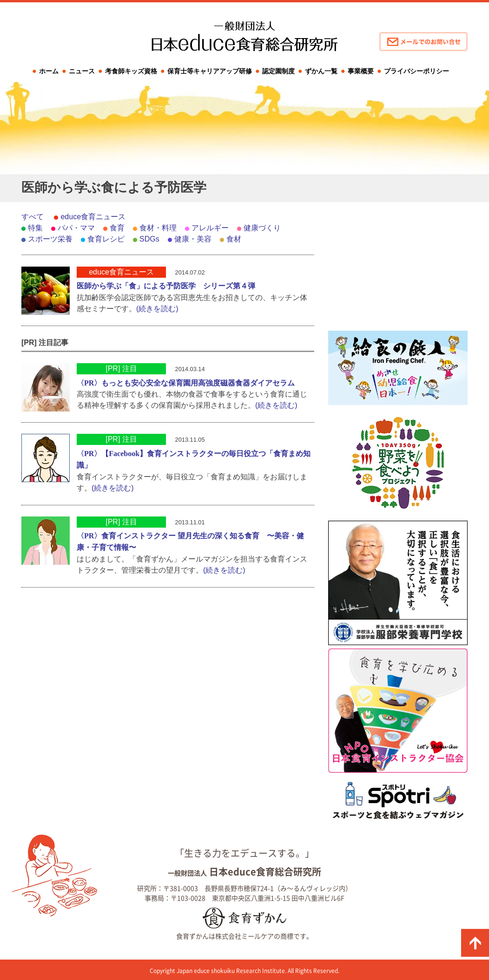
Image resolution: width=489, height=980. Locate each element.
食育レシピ (106, 239)
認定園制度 (278, 71)
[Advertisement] (398, 269)
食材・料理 (158, 228)
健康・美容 (193, 239)
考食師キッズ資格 (131, 71)
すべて (33, 217)
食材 (234, 239)
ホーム (49, 71)
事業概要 (361, 71)
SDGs (149, 239)
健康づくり (262, 228)
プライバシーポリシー (416, 71)
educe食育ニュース (93, 217)
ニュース (82, 71)
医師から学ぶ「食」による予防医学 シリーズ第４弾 (166, 286)
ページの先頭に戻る (475, 943)
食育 (117, 228)
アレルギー (210, 228)
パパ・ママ (76, 228)
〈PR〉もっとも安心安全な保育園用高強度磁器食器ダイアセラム (186, 383)
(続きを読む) (157, 309)
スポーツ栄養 (50, 239)
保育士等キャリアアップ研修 (210, 71)
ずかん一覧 (321, 71)
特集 (35, 228)
